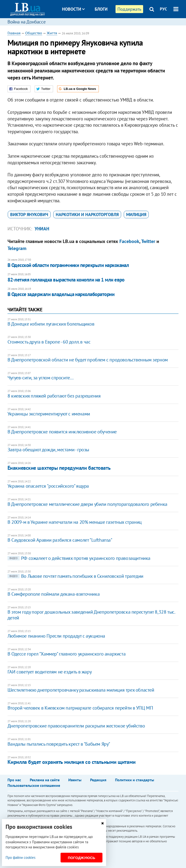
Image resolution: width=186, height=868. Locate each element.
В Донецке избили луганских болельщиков (51, 324)
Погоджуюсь (81, 858)
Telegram (17, 248)
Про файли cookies (20, 857)
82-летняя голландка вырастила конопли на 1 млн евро (66, 280)
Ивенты (75, 780)
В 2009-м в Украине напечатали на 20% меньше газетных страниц (75, 522)
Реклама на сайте (45, 780)
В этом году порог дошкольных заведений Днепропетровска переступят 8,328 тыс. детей (91, 615)
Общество (34, 33)
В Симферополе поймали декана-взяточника (54, 594)
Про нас (14, 780)
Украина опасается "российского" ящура (48, 486)
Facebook (129, 241)
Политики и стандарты (135, 780)
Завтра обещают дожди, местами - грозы (48, 450)
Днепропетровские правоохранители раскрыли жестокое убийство (76, 726)
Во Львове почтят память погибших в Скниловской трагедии (75, 576)
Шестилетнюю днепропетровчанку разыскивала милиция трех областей (81, 690)
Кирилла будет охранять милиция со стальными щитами (72, 762)
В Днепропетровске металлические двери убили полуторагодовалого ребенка (87, 504)
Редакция (98, 780)
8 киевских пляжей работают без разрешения (54, 396)
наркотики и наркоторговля (87, 215)
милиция (136, 215)
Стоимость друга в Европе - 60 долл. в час (49, 342)
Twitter (148, 241)
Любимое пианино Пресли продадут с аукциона (56, 636)
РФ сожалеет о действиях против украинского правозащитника (79, 558)
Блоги (101, 9)
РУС (163, 9)
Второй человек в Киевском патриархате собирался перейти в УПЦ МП (80, 708)
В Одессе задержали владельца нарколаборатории (61, 294)
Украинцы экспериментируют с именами (49, 414)
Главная (14, 33)
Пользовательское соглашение (34, 785)
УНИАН (42, 229)
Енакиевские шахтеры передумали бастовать (59, 468)
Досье (97, 27)
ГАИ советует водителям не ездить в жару (50, 672)
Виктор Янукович (29, 215)
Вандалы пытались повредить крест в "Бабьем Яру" (59, 744)
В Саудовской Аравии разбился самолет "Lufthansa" (60, 540)
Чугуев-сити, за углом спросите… (41, 378)
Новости (73, 9)
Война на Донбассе (27, 22)
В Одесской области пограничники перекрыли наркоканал (68, 265)
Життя (52, 33)
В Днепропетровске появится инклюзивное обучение (62, 432)
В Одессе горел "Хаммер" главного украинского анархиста (66, 654)
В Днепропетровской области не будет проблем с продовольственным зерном (88, 360)
